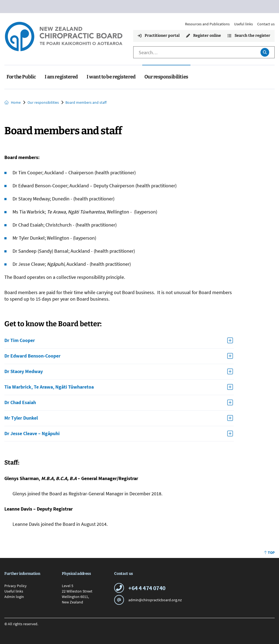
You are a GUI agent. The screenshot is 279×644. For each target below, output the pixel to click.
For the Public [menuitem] (21, 77)
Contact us (266, 24)
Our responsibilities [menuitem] (166, 77)
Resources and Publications (207, 24)
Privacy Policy (16, 586)
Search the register (249, 36)
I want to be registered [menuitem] (111, 77)
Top (269, 553)
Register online (204, 36)
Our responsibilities (43, 102)
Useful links (243, 24)
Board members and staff (86, 102)
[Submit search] (265, 52)
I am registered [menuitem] (61, 77)
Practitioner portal (159, 36)
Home (13, 102)
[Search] (194, 52)
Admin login (14, 597)
